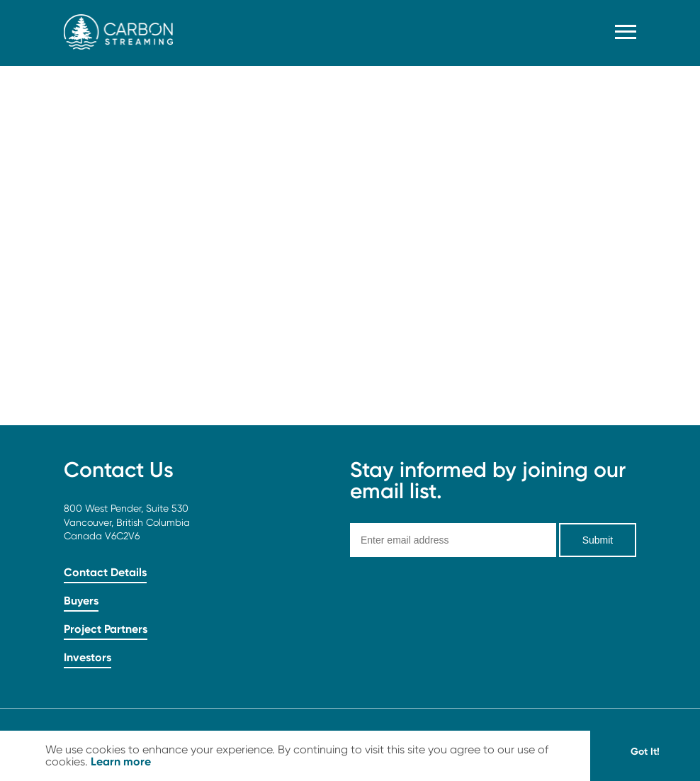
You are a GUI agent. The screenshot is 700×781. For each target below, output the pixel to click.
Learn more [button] (121, 761)
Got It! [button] (645, 751)
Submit (598, 540)
